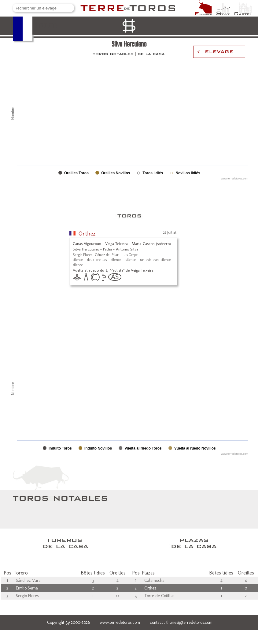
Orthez (87, 234)
